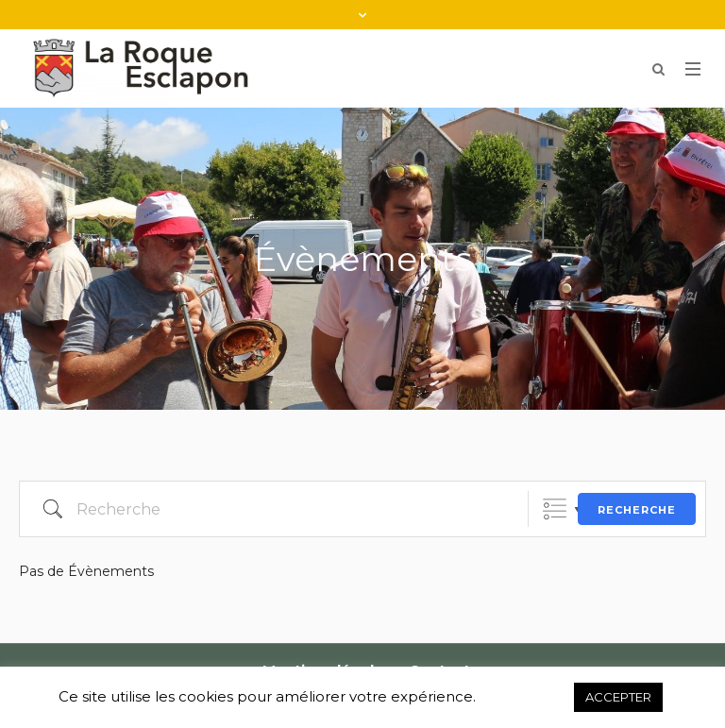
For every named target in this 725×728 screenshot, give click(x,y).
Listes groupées (555, 509)
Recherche (637, 510)
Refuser (524, 697)
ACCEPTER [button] (618, 697)
